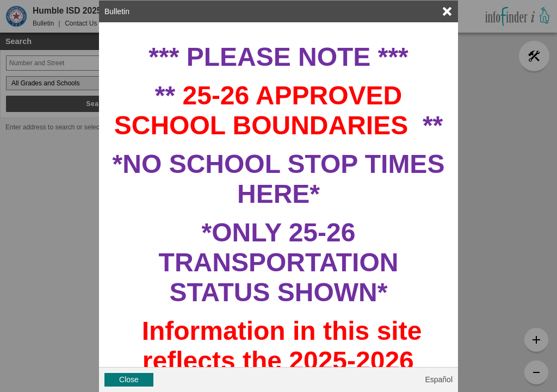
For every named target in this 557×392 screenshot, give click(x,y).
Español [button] (439, 379)
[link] (447, 11)
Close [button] (129, 379)
